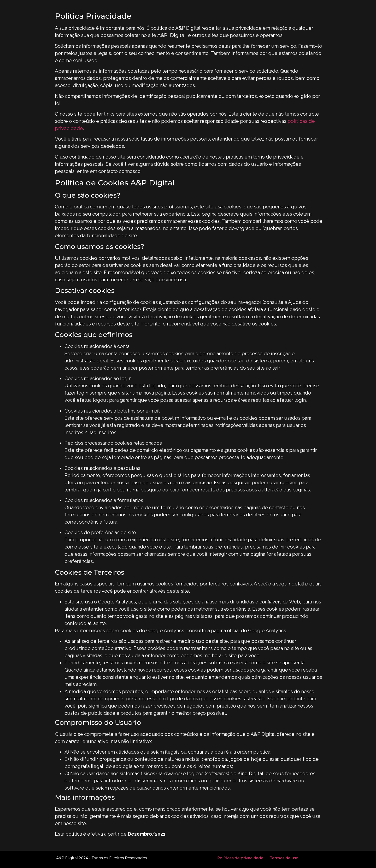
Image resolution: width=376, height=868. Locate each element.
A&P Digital (171, 35)
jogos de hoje (245, 759)
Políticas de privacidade (240, 858)
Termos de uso (284, 858)
